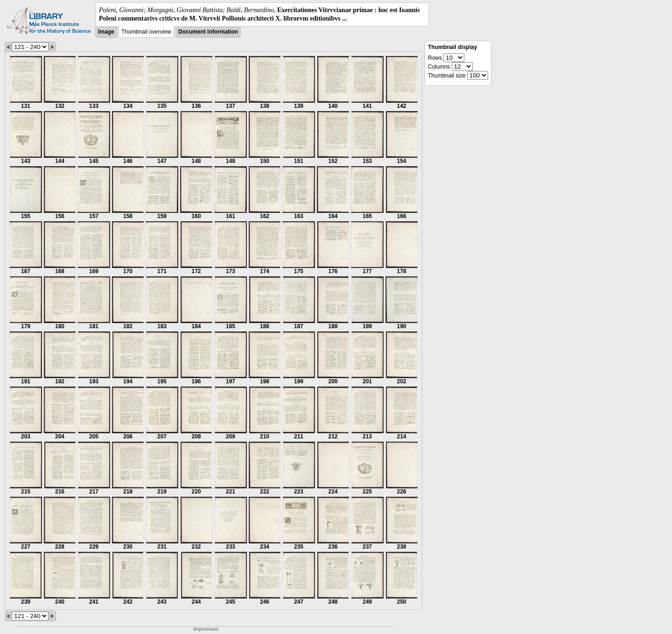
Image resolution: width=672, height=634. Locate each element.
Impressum (206, 629)
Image (106, 32)
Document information (208, 32)
